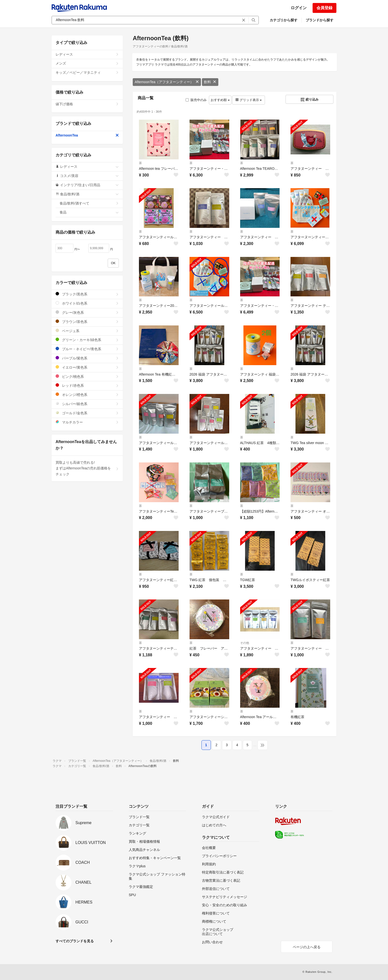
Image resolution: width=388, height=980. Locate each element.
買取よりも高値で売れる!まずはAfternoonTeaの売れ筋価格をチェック (87, 468)
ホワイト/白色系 (87, 303)
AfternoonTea (87, 135)
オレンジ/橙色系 (87, 395)
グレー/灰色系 (87, 312)
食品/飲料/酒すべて (89, 203)
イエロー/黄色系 (87, 367)
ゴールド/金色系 (87, 413)
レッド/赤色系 (87, 385)
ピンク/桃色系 (87, 376)
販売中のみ (196, 100)
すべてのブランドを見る (75, 941)
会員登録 (324, 8)
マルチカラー (87, 422)
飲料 (210, 82)
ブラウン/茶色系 (87, 322)
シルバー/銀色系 (87, 404)
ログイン (299, 8)
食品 (89, 212)
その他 (245, 643)
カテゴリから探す (284, 20)
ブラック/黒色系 (87, 294)
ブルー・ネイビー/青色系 (87, 349)
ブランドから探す (320, 20)
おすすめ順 (220, 100)
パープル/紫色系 (87, 358)
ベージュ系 (87, 331)
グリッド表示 (249, 100)
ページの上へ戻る (307, 947)
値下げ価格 (87, 104)
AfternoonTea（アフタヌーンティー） (167, 82)
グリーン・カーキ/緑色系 (87, 340)
